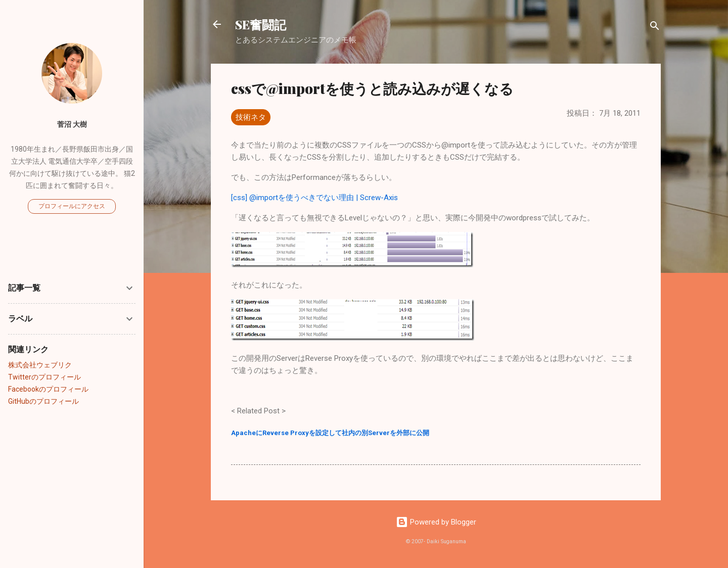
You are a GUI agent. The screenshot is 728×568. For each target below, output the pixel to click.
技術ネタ (251, 117)
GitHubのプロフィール (43, 401)
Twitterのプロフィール (44, 377)
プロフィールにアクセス (72, 206)
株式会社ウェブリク (40, 365)
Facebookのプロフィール (48, 389)
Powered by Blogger (436, 522)
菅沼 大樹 (72, 124)
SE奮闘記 (261, 24)
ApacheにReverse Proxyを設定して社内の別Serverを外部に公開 (330, 433)
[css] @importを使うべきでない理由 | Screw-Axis (314, 198)
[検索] (655, 28)
